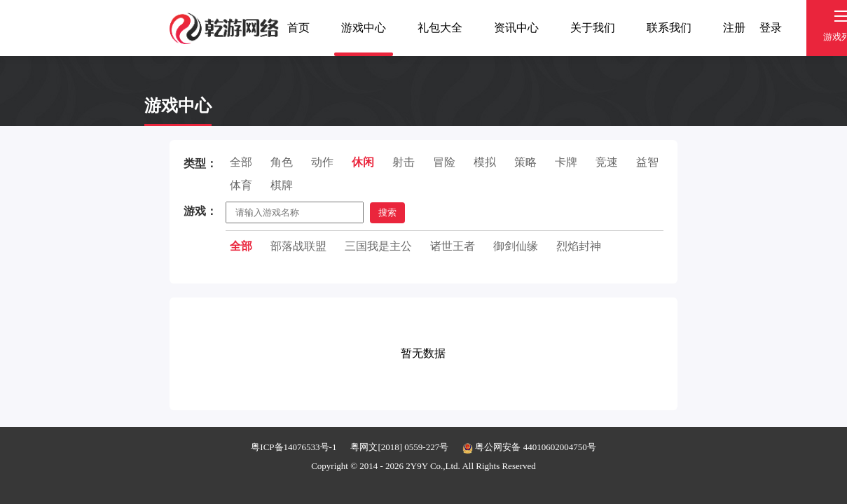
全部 (241, 162)
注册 (734, 28)
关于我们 (593, 28)
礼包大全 (440, 28)
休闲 (363, 162)
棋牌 (282, 185)
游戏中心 (364, 28)
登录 (771, 28)
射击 (404, 162)
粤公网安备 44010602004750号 (529, 447)
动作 (322, 162)
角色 (282, 162)
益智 (647, 162)
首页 (298, 28)
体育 (241, 185)
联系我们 (669, 28)
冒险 (444, 162)
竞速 (607, 162)
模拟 (485, 162)
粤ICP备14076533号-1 (294, 447)
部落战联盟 (298, 246)
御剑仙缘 (516, 246)
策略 (525, 162)
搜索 (387, 212)
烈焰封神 (579, 246)
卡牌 (566, 162)
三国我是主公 (378, 246)
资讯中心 (516, 28)
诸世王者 (453, 246)
